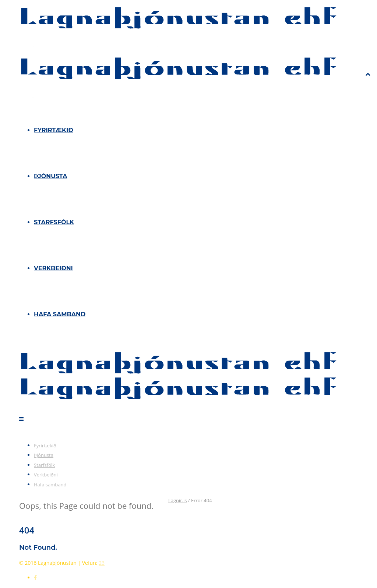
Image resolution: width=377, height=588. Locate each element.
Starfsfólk (54, 222)
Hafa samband (60, 314)
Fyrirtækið (54, 130)
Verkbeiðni (53, 268)
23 (102, 563)
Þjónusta (50, 176)
